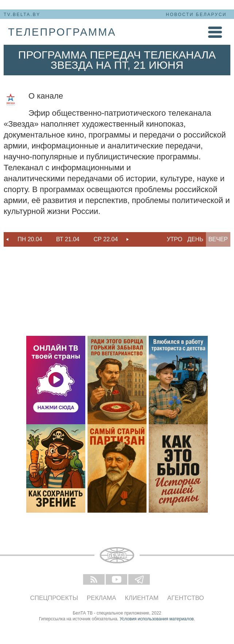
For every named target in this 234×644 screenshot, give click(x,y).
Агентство (186, 598)
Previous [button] (7, 239)
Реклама (102, 598)
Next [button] (128, 239)
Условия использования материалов (157, 619)
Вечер (218, 239)
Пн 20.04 (30, 239)
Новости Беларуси (196, 15)
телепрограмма (62, 32)
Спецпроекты (54, 598)
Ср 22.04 (106, 239)
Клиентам (142, 598)
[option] (30, 239)
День (195, 239)
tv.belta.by (22, 15)
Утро (174, 239)
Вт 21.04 (68, 239)
